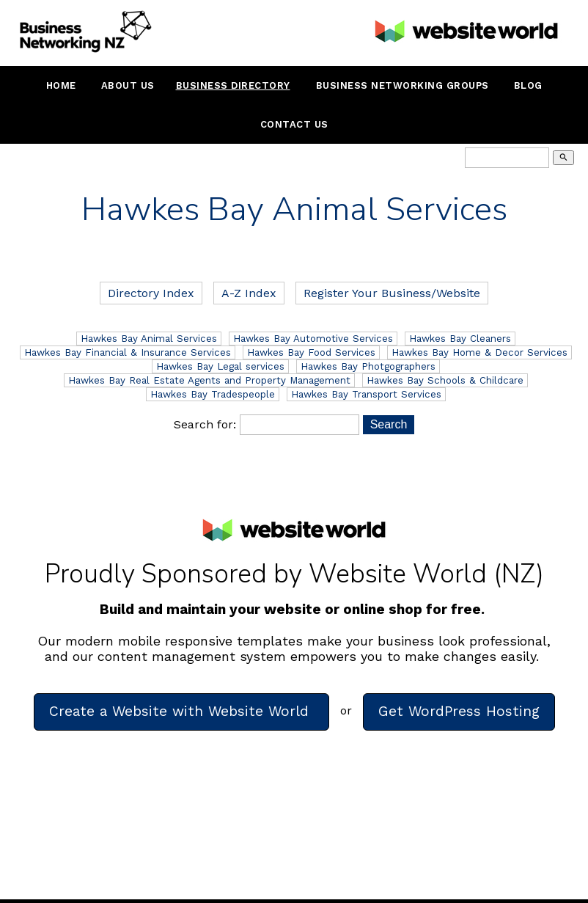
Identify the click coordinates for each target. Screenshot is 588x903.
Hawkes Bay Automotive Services (313, 339)
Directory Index (151, 293)
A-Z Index (249, 293)
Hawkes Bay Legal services (220, 366)
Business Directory (233, 85)
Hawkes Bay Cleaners (460, 339)
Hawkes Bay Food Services (311, 352)
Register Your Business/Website (392, 293)
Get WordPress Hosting (459, 711)
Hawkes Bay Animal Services (149, 339)
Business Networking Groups (403, 85)
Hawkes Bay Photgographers (368, 366)
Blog (528, 85)
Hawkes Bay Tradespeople (213, 394)
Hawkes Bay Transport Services (366, 394)
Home (61, 85)
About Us (128, 85)
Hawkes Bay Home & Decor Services (479, 352)
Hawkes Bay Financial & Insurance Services (128, 352)
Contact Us (294, 124)
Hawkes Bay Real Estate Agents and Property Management (209, 380)
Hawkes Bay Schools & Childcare (445, 380)
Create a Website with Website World (181, 711)
